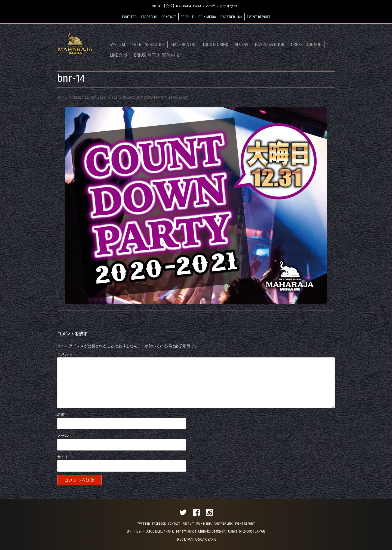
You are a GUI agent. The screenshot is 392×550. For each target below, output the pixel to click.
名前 (62, 415)
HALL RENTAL (184, 45)
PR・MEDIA (207, 17)
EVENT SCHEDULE (148, 45)
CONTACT (169, 17)
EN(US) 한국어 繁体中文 (157, 55)
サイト (63, 457)
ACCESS (241, 45)
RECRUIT (187, 17)
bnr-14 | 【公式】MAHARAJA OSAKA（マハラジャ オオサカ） (196, 6)
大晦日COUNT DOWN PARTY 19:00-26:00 (153, 97)
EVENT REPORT (259, 17)
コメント (65, 354)
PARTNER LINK (231, 17)
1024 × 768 (108, 97)
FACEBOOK (149, 17)
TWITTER (129, 17)
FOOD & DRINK (215, 45)
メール (64, 436)
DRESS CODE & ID (306, 45)
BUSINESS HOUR (269, 45)
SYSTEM (117, 45)
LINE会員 (119, 55)
